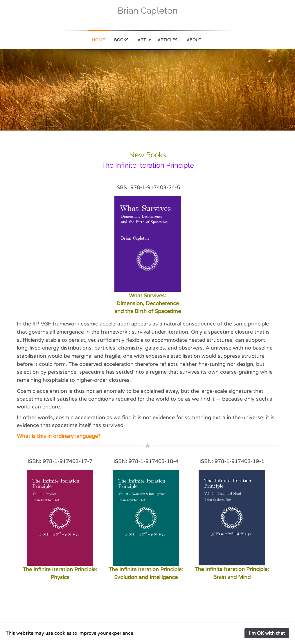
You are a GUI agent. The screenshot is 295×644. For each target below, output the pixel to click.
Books (121, 40)
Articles (168, 40)
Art (142, 40)
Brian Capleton (147, 11)
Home (99, 40)
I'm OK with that (267, 633)
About (194, 40)
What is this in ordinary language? (59, 436)
